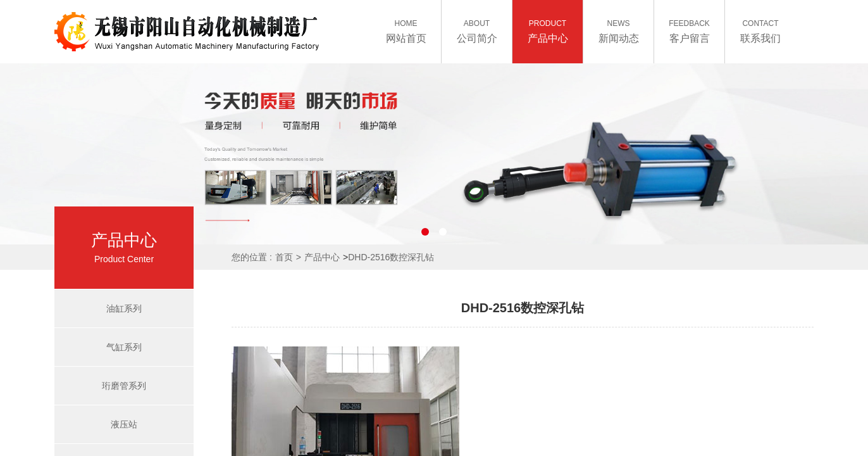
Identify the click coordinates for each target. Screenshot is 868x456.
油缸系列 (124, 308)
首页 (284, 257)
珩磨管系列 (124, 386)
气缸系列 (124, 347)
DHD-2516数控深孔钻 (391, 257)
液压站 (124, 424)
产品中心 (322, 257)
